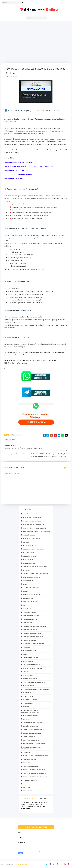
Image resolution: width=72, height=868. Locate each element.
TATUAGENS (27, 753)
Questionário (28, 719)
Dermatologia (28, 598)
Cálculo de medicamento (31, 588)
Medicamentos (28, 662)
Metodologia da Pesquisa (32, 665)
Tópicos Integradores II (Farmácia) (35, 774)
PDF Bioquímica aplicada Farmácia (34, 683)
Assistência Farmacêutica (32, 514)
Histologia (27, 648)
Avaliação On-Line (29, 535)
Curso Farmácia (28, 581)
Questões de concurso (30, 726)
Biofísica (26, 542)
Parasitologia (28, 697)
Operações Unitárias (30, 679)
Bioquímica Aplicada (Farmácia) (33, 549)
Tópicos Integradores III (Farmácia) (35, 777)
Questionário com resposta (32, 723)
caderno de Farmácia (30, 781)
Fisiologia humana (29, 640)
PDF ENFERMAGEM (28, 686)
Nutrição (26, 672)
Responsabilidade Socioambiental (34, 744)
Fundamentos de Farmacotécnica (34, 644)
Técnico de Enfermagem (31, 767)
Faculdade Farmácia (30, 612)
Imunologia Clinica (29, 651)
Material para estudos (31, 658)
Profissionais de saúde (31, 716)
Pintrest (26, 707)
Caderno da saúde (29, 563)
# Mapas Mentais (16, 435)
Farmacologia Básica (30, 630)
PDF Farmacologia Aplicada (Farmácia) (36, 690)
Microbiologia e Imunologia (32, 669)
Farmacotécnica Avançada (32, 633)
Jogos (25, 655)
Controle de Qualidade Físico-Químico (36, 574)
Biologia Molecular (30, 546)
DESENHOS (26, 591)
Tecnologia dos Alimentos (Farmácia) (36, 756)
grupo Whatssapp (29, 784)
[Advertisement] (36, 42)
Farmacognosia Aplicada (31, 616)
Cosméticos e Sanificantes (32, 577)
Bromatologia (28, 560)
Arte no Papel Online (21, 864)
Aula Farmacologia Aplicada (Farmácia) (36, 532)
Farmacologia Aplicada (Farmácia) (35, 626)
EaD (24, 605)
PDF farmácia (27, 693)
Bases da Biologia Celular (32, 539)
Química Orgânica (29, 737)
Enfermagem (27, 609)
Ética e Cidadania (29, 791)
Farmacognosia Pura (30, 619)
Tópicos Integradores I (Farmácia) (34, 770)
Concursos (27, 570)
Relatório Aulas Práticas (32, 740)
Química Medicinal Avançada (32, 733)
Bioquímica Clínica (29, 553)
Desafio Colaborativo (30, 602)
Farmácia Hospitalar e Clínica (33, 637)
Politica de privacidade (29, 799)
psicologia (27, 788)
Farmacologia (28, 623)
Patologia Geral (29, 704)
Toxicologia (27, 763)
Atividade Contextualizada (32, 521)
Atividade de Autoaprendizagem (34, 525)
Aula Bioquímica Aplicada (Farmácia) (35, 528)
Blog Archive (43, 799)
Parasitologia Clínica (30, 700)
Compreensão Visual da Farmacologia (36, 567)
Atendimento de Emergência (32, 518)
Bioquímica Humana (30, 556)
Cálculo (26, 584)
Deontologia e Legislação (32, 595)
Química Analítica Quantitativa (34, 730)
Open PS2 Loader (28, 676)
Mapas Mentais (13, 77)
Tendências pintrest (30, 760)
